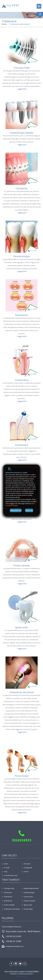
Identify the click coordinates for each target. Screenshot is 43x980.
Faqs (6, 872)
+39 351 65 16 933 (13, 936)
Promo (26, 872)
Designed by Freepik (22, 976)
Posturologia (22, 776)
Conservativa (22, 380)
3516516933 (22, 840)
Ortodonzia (22, 188)
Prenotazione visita (11, 875)
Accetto (29, 510)
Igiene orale (22, 627)
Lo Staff (7, 868)
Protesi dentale (22, 566)
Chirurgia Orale (22, 68)
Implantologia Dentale (21, 133)
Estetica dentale (29, 901)
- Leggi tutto (22, 89)
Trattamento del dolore (21, 692)
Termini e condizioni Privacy (22, 974)
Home (4, 24)
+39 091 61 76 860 (13, 941)
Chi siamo (27, 864)
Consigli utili (28, 868)
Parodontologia (21, 256)
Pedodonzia (21, 315)
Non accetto (16, 510)
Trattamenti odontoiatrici (20, 24)
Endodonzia (21, 445)
